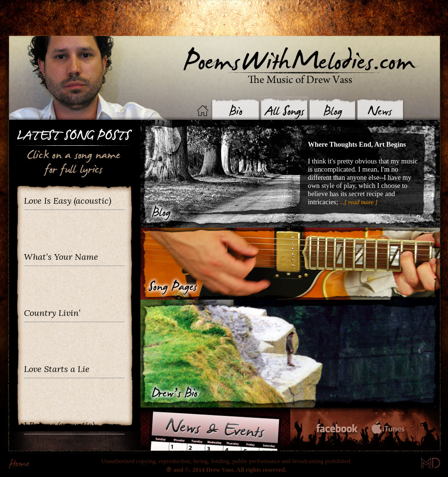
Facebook (337, 430)
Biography (235, 108)
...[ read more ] (358, 202)
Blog (332, 108)
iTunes (388, 429)
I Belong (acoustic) (59, 425)
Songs (284, 108)
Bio (290, 354)
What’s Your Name (61, 257)
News (380, 108)
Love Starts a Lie (57, 369)
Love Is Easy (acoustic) (68, 201)
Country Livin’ (52, 313)
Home (203, 110)
